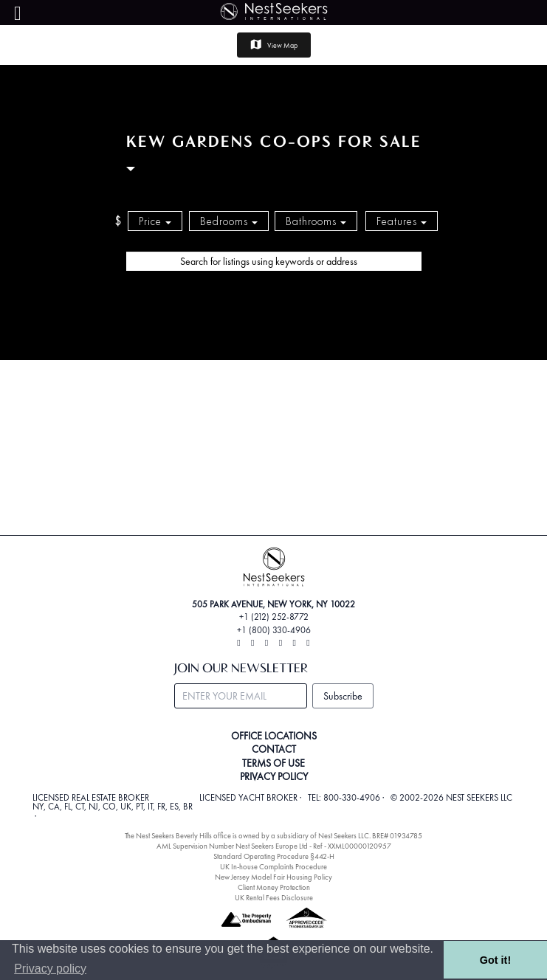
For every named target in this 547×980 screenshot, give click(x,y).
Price (155, 221)
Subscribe (343, 696)
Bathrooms (316, 221)
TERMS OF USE (273, 763)
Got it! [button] (495, 960)
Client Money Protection (274, 887)
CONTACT (274, 749)
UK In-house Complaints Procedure (273, 867)
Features (402, 221)
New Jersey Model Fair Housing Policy (273, 877)
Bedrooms (229, 221)
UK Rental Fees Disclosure (274, 898)
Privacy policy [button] (50, 969)
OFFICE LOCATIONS (274, 736)
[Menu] (18, 14)
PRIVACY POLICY (274, 776)
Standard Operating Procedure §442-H (274, 856)
